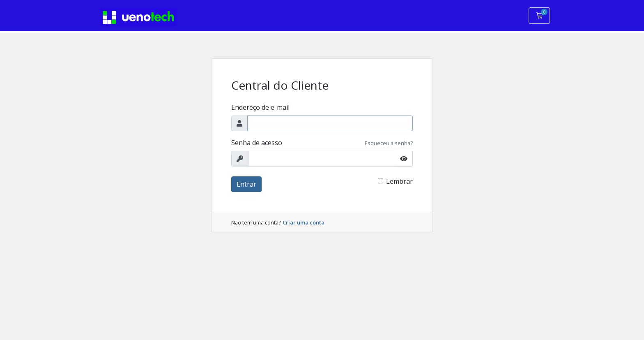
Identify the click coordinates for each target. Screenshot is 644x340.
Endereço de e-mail (260, 107)
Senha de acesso (257, 143)
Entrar (246, 184)
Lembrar (399, 181)
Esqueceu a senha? (389, 143)
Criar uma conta (304, 222)
